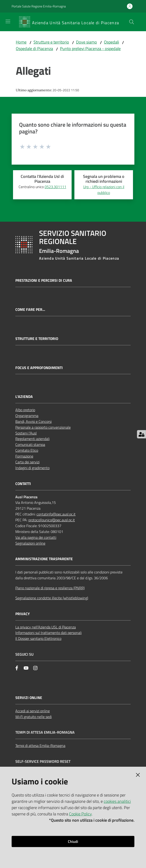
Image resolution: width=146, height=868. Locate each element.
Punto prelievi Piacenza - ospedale (90, 49)
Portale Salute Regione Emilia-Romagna (39, 6)
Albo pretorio (25, 410)
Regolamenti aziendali (32, 439)
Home (21, 42)
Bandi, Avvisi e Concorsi (33, 421)
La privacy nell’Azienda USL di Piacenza (46, 627)
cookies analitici (117, 801)
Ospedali (111, 42)
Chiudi (73, 841)
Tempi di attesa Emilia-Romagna (40, 746)
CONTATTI (23, 484)
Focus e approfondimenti (39, 368)
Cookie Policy (80, 814)
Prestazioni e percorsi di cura (44, 280)
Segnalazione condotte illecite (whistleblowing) (52, 598)
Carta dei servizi (27, 462)
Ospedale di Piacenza (34, 49)
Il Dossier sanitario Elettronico (38, 638)
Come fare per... (30, 310)
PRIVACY (23, 614)
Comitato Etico (27, 450)
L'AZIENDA (24, 397)
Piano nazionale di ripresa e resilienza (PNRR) (50, 588)
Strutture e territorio (51, 42)
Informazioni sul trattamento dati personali (48, 633)
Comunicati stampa (30, 444)
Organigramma (27, 416)
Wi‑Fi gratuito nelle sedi (33, 717)
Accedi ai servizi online (33, 711)
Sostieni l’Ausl (26, 433)
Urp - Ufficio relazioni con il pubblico (104, 190)
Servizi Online (29, 698)
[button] (132, 22)
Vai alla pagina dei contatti (36, 537)
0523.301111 (55, 187)
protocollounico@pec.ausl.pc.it (52, 520)
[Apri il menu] (8, 21)
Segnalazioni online (30, 543)
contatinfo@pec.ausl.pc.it (56, 514)
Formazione (24, 456)
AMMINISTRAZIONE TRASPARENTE (44, 559)
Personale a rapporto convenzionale (43, 427)
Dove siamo (86, 42)
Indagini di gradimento (32, 468)
